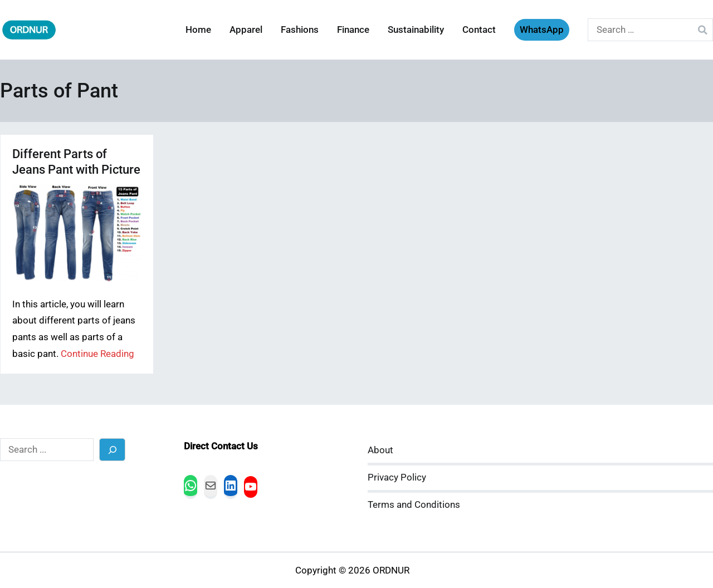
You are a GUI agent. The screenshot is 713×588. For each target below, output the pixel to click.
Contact (479, 30)
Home (198, 30)
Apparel (246, 30)
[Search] (112, 450)
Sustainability (416, 30)
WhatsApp (542, 30)
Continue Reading (97, 354)
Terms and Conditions (414, 505)
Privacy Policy (397, 477)
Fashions (300, 30)
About (380, 450)
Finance (353, 30)
